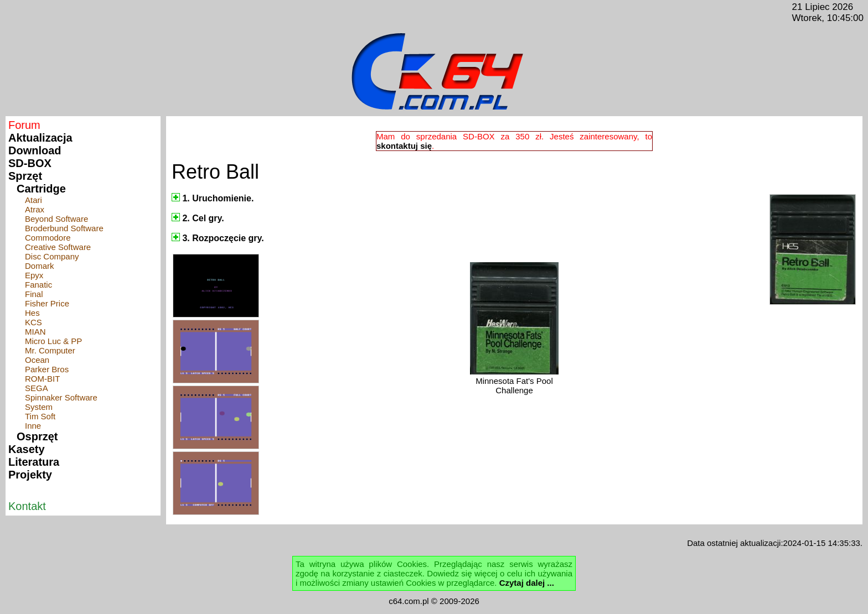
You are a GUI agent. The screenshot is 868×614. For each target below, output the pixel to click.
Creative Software (58, 247)
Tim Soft (40, 416)
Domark (40, 266)
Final (34, 294)
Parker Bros (47, 369)
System (39, 407)
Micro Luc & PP (53, 341)
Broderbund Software (64, 228)
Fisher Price (47, 303)
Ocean (37, 360)
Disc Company (52, 256)
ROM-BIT (42, 379)
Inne (33, 426)
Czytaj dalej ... (527, 583)
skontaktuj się (404, 146)
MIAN (35, 332)
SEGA (37, 388)
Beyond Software (56, 219)
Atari (33, 200)
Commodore (48, 238)
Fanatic (38, 285)
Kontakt (27, 506)
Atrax (35, 209)
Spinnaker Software (61, 397)
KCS (33, 322)
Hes (32, 313)
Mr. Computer (50, 350)
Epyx (34, 275)
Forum (24, 125)
